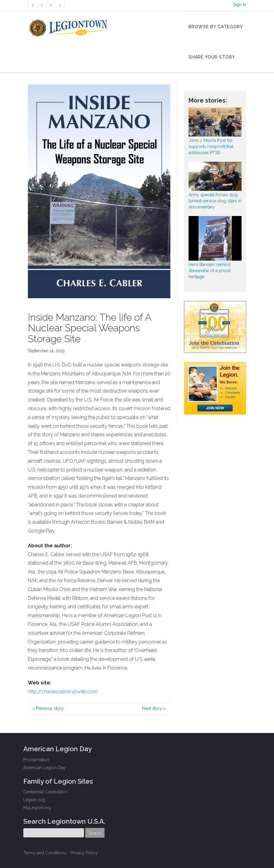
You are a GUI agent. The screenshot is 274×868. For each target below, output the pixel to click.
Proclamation (36, 760)
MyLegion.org (37, 808)
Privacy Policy (84, 853)
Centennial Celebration (46, 792)
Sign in (240, 5)
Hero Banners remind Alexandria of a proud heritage (210, 271)
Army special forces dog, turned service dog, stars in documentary (215, 201)
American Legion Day (44, 768)
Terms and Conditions (45, 853)
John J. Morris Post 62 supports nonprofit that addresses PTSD (211, 147)
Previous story (48, 708)
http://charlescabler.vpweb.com (63, 692)
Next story (154, 708)
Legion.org (34, 800)
